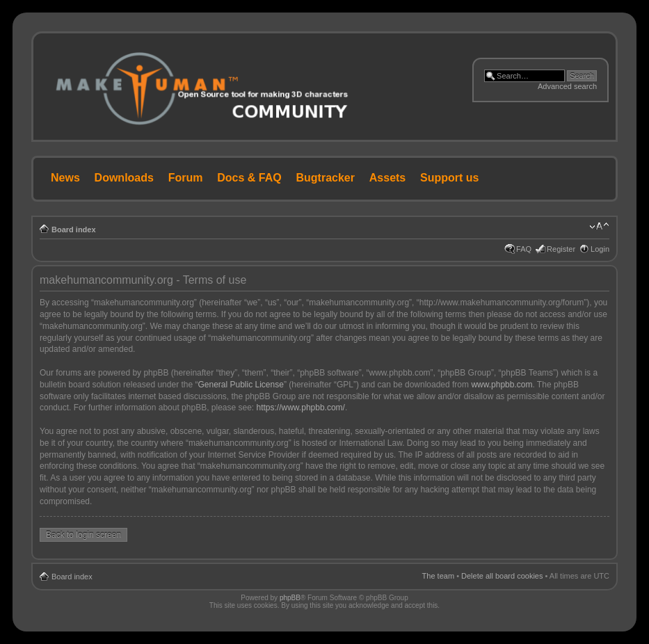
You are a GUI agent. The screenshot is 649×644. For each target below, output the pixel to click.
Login (600, 249)
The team (438, 576)
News (65, 178)
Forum (186, 178)
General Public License (240, 385)
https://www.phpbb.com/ (301, 408)
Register (561, 249)
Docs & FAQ (249, 178)
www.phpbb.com (502, 385)
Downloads (124, 178)
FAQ (524, 249)
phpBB (290, 598)
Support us (449, 178)
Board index (74, 230)
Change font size (599, 227)
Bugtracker (326, 178)
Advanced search (567, 86)
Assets (387, 178)
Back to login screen (83, 535)
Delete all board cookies (502, 576)
